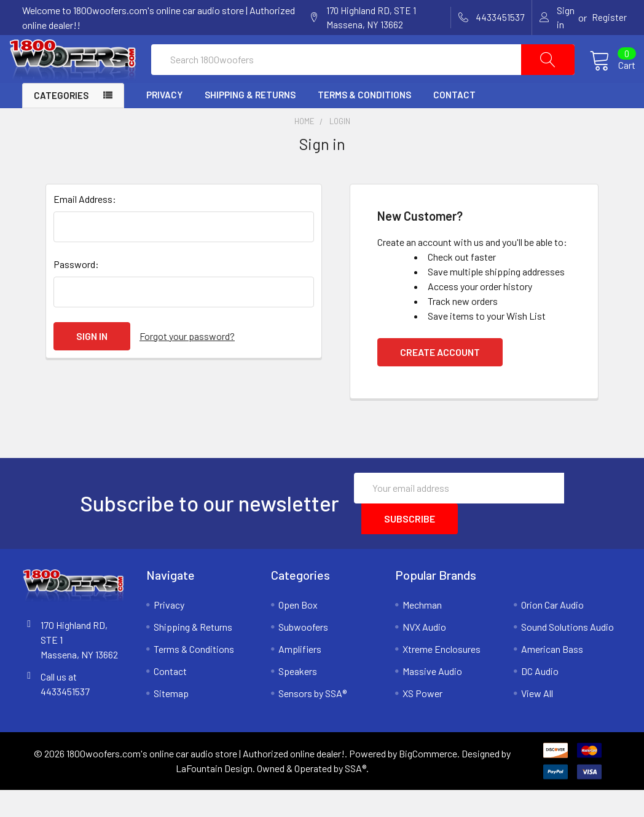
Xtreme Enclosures (442, 675)
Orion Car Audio (552, 631)
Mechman (422, 631)
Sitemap (171, 720)
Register (609, 17)
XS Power (422, 720)
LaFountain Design (214, 795)
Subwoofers (303, 653)
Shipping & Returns (250, 122)
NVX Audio (424, 653)
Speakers (298, 697)
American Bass (552, 675)
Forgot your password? (187, 362)
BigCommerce (428, 780)
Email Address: (85, 225)
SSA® (355, 795)
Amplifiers (300, 675)
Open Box (298, 631)
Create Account (440, 378)
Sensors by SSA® (312, 720)
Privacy (164, 122)
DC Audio (540, 697)
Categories (61, 122)
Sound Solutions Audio (567, 653)
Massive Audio (432, 697)
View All (537, 720)
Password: (76, 290)
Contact (454, 122)
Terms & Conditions (364, 122)
